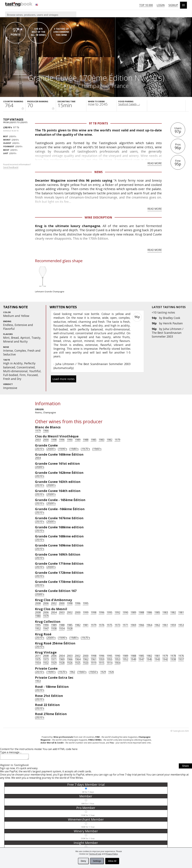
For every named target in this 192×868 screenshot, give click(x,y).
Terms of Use (95, 854)
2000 (46, 440)
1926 (70, 663)
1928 (70, 628)
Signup (173, 5)
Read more (155, 163)
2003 (38, 440)
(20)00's (51, 449)
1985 (94, 440)
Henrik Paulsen (173, 323)
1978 (173, 656)
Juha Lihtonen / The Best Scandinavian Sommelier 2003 (168, 333)
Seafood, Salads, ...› (129, 104)
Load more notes (64, 379)
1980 (38, 616)
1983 (101, 440)
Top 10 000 (146, 5)
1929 (54, 663)
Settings (97, 861)
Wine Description (98, 217)
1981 (181, 612)
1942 (165, 659)
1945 (149, 659)
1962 (157, 625)
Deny (83, 861)
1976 (101, 625)
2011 (38, 656)
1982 (109, 440)
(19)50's (93, 672)
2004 (38, 458)
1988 (86, 440)
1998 (54, 440)
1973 (117, 625)
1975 (109, 625)
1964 (149, 625)
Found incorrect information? (17, 166)
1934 (62, 628)
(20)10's (8, 127)
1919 (94, 663)
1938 (54, 628)
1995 (86, 603)
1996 (62, 440)
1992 (117, 612)
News (98, 172)
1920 (86, 663)
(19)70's (85, 449)
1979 (38, 431)
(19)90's (63, 449)
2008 (38, 603)
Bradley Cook (172, 318)
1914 (109, 663)
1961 (165, 625)
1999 (86, 612)
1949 (133, 659)
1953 (181, 625)
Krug (69, 86)
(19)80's (74, 449)
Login (161, 5)
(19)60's (97, 449)
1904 (117, 663)
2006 (46, 603)
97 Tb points (98, 123)
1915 (101, 663)
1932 (46, 663)
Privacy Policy (112, 854)
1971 (125, 625)
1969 (133, 625)
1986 (149, 612)
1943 (157, 659)
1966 (46, 431)
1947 (46, 628)
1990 (70, 440)
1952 (38, 628)
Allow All (112, 861)
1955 (109, 659)
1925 (78, 663)
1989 (78, 440)
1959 (173, 625)
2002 (54, 603)
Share (185, 767)
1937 (181, 659)
